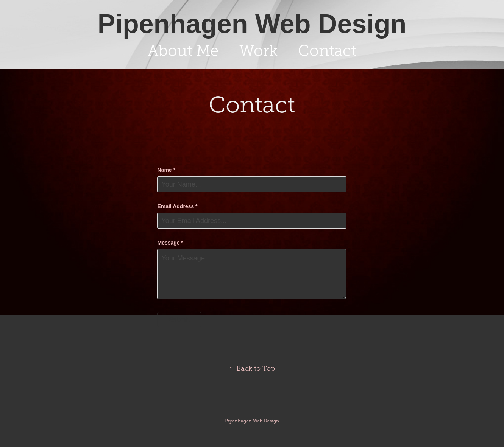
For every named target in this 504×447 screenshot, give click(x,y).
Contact (327, 51)
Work (258, 51)
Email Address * (177, 206)
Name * (166, 170)
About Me (183, 51)
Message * (170, 243)
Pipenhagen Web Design (252, 24)
